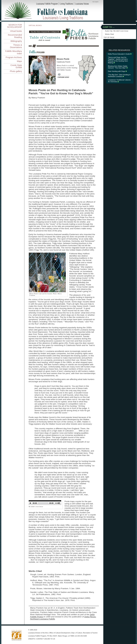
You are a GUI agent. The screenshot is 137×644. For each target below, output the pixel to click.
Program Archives (14, 57)
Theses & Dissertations (16, 46)
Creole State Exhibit (16, 66)
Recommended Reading (15, 36)
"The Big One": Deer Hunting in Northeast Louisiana (119, 76)
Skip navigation (96, 2)
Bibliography (16, 41)
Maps (19, 61)
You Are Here (36, 32)
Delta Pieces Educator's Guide (119, 54)
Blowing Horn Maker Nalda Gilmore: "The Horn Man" (118, 67)
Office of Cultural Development (59, 633)
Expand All (46, 32)
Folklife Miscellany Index (14, 52)
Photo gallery (16, 71)
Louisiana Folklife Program (37, 636)
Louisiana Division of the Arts (38, 633)
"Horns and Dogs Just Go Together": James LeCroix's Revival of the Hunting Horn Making (118, 60)
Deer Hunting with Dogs (117, 71)
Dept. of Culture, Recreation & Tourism (84, 633)
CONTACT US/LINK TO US (46, 639)
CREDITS (32, 639)
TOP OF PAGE (109, 37)
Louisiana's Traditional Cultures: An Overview (120, 81)
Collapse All (55, 32)
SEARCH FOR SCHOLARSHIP (14, 26)
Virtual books (16, 31)
